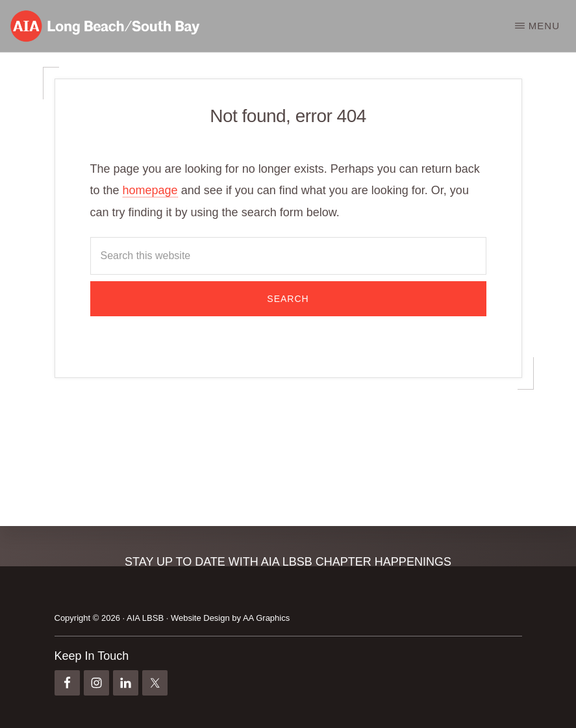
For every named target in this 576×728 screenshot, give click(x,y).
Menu (544, 26)
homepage (150, 190)
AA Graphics (266, 618)
